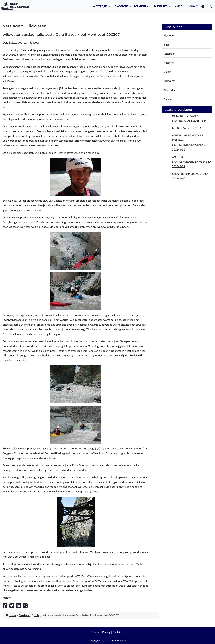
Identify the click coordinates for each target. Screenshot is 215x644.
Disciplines (161, 6)
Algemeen (169, 36)
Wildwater (169, 90)
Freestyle (168, 63)
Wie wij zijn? (100, 6)
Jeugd (167, 45)
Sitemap (96, 632)
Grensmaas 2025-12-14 (187, 128)
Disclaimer (118, 632)
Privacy (106, 632)
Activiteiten (141, 6)
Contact (193, 6)
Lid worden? (120, 6)
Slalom (167, 72)
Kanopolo (169, 54)
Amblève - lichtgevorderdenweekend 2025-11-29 (191, 162)
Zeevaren (169, 99)
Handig (178, 6)
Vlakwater (169, 81)
